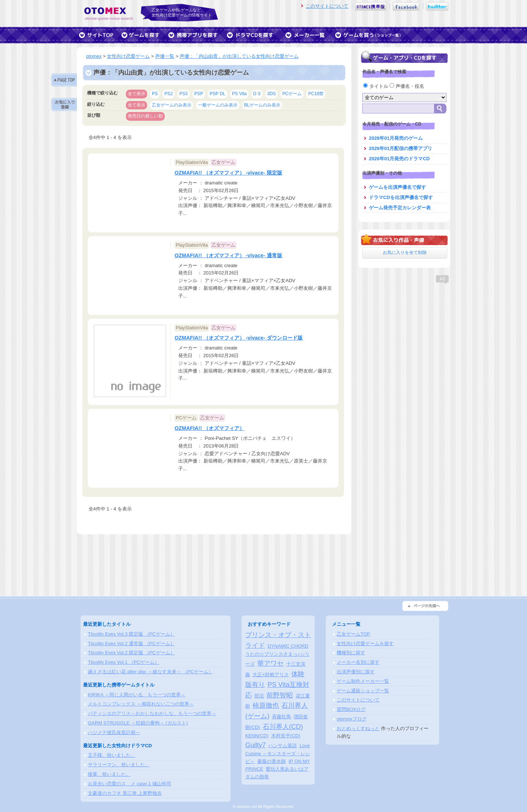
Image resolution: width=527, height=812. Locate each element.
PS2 (169, 94)
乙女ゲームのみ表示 (172, 105)
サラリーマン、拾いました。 (119, 765)
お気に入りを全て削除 (405, 252)
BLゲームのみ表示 (262, 105)
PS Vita (239, 94)
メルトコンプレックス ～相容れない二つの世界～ (141, 704)
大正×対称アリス (271, 675)
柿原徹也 (266, 706)
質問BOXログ (351, 709)
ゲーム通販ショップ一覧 (363, 691)
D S (257, 94)
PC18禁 (316, 94)
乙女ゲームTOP (354, 634)
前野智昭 (280, 695)
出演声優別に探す (356, 672)
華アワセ (270, 663)
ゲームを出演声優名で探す (397, 187)
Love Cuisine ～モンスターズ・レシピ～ (278, 754)
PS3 (184, 94)
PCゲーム (292, 94)
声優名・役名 (407, 86)
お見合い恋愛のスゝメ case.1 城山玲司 (130, 784)
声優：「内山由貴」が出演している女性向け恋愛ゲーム (239, 56)
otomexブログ (352, 719)
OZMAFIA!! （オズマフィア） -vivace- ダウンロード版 (239, 338)
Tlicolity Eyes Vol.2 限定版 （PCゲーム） (131, 653)
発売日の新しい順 (145, 116)
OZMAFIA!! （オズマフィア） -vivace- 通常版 (228, 255)
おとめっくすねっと (358, 728)
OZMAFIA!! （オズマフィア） (210, 428)
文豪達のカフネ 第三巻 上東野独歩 (125, 793)
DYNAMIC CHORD (288, 646)
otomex (94, 56)
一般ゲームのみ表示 (218, 105)
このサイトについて (327, 6)
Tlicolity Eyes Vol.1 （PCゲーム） (124, 662)
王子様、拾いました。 (112, 755)
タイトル (376, 86)
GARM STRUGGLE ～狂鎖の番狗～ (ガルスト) (138, 723)
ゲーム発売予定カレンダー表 (400, 208)
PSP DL (218, 94)
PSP (199, 94)
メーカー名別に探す (358, 662)
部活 (259, 696)
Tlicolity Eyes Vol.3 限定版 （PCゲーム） (131, 634)
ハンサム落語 (283, 746)
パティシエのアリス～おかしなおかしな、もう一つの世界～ (152, 713)
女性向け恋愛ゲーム (128, 56)
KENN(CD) (257, 736)
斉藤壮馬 (281, 717)
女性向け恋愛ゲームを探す (365, 643)
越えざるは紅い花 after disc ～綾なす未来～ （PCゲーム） (150, 672)
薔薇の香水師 (272, 761)
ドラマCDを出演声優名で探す (401, 197)
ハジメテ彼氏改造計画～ (114, 732)
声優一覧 (165, 56)
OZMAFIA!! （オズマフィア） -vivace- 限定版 (228, 173)
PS (155, 94)
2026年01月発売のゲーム (396, 138)
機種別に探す (351, 653)
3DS (272, 94)
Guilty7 (255, 745)
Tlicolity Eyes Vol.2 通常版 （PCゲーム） (131, 643)
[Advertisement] (404, 331)
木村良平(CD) (286, 736)
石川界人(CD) (283, 727)
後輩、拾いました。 (109, 774)
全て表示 (137, 94)
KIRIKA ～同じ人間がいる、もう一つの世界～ (137, 695)
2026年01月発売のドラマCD (399, 159)
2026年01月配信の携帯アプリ (401, 148)
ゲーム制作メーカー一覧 (363, 681)
